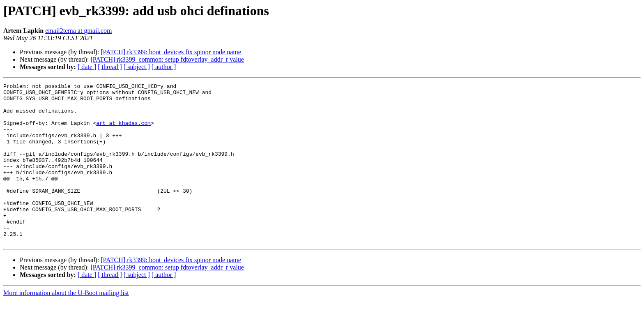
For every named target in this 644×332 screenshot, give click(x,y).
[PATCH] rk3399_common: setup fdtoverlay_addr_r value (167, 59)
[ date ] (87, 67)
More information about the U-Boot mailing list (66, 325)
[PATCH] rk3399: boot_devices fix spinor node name (171, 52)
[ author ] (164, 67)
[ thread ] (110, 67)
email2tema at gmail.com (78, 31)
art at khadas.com (123, 131)
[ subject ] (137, 67)
